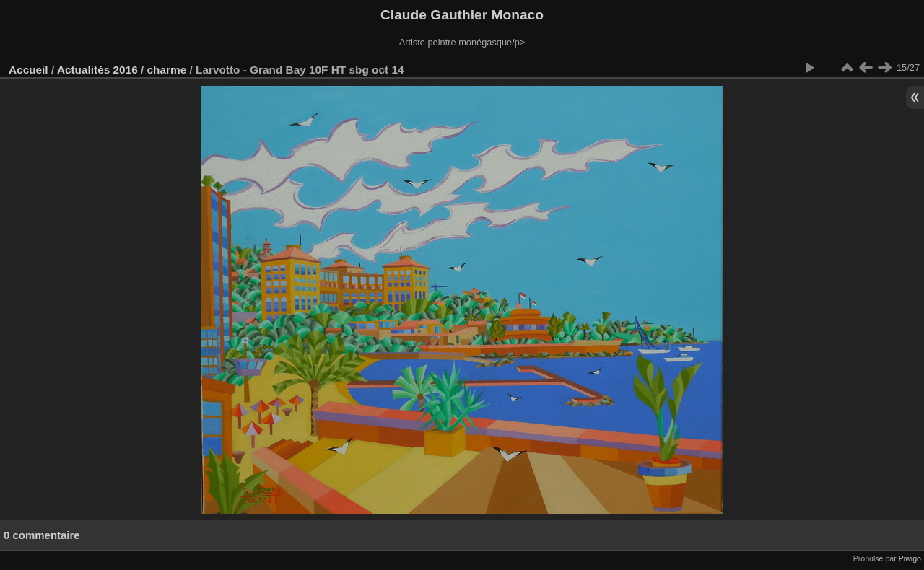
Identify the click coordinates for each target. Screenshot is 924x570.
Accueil (29, 70)
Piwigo (910, 558)
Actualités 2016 (97, 70)
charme (167, 70)
